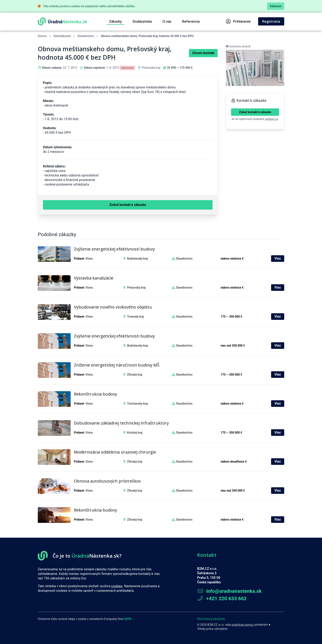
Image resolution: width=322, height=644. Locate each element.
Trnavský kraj (136, 317)
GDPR (128, 619)
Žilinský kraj (135, 375)
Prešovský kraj (151, 68)
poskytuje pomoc (243, 625)
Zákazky (116, 21)
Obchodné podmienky (211, 619)
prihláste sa (271, 119)
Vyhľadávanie (62, 36)
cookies (117, 586)
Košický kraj (135, 433)
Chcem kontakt (203, 53)
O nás (167, 21)
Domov (42, 36)
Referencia (191, 21)
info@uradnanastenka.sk (229, 591)
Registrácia (271, 21)
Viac (278, 258)
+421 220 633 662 (222, 599)
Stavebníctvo (86, 36)
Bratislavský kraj (137, 259)
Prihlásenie (238, 21)
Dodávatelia (142, 21)
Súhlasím (276, 6)
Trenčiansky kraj (137, 404)
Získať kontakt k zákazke (255, 112)
